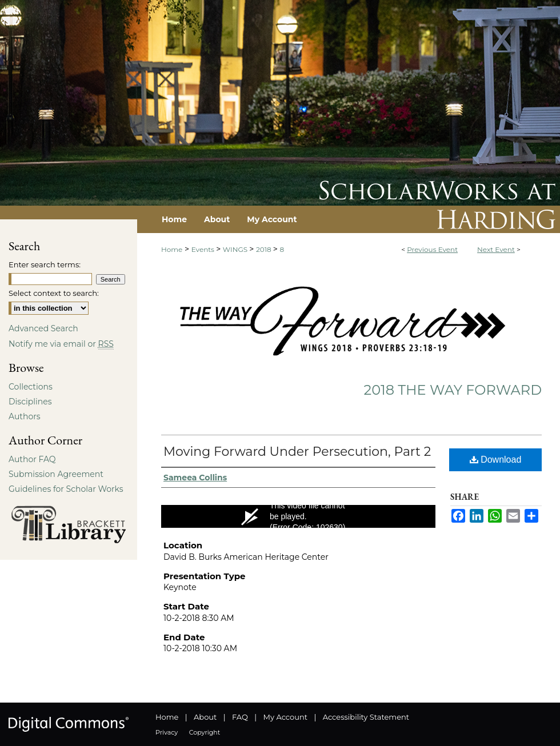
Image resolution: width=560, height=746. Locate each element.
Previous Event (432, 249)
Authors (25, 416)
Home (172, 249)
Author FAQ (32, 459)
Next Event (496, 249)
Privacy (167, 732)
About (205, 717)
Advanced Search (43, 328)
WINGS (236, 249)
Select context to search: (54, 293)
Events (204, 249)
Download (496, 460)
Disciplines (30, 402)
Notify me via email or (61, 344)
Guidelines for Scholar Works (66, 489)
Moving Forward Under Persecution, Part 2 (297, 452)
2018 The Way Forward (453, 390)
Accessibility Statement (366, 717)
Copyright (205, 732)
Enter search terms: (45, 264)
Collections (31, 387)
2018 (265, 249)
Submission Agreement (56, 474)
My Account (285, 717)
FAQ (240, 717)
